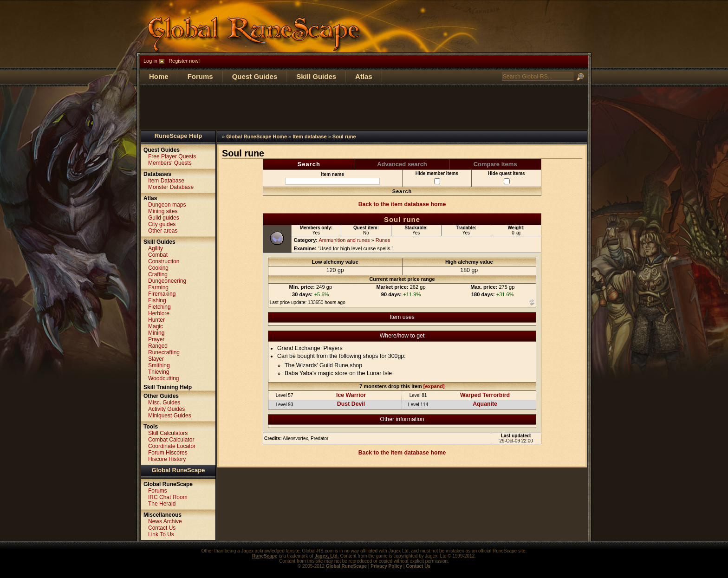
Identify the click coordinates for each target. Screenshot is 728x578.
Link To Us (161, 534)
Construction (164, 261)
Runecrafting (164, 352)
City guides (162, 224)
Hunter (156, 320)
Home (159, 76)
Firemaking (162, 294)
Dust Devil (351, 404)
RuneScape (265, 556)
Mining (156, 333)
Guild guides (164, 218)
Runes (383, 240)
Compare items (495, 164)
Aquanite (485, 404)
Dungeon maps (167, 205)
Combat (158, 255)
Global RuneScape (179, 470)
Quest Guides (255, 76)
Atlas (364, 76)
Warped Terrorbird (485, 395)
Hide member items (437, 178)
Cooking (158, 268)
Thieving (159, 372)
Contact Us (162, 528)
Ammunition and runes (344, 240)
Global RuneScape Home (257, 136)
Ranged (158, 346)
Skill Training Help (168, 387)
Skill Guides (316, 76)
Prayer (156, 339)
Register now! (184, 61)
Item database (309, 136)
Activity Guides (166, 409)
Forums (200, 76)
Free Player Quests (172, 156)
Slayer (156, 359)
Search (309, 164)
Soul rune (344, 136)
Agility (156, 248)
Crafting (158, 274)
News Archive (165, 521)
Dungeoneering (167, 281)
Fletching (159, 307)
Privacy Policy (386, 566)
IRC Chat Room (168, 497)
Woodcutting (164, 378)
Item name (332, 178)
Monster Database (171, 187)
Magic (156, 326)
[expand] (434, 386)
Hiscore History (167, 459)
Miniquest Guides (170, 416)
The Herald (162, 504)
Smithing (159, 365)
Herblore (159, 313)
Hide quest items (507, 178)
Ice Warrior (351, 395)
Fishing (157, 300)
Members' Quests (170, 163)
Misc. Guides (164, 403)
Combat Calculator (171, 440)
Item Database (166, 181)
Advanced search (402, 164)
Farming (158, 287)
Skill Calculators (168, 433)
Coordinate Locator (172, 446)
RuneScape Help (179, 136)
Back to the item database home (402, 204)
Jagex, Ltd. (326, 556)
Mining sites (163, 211)
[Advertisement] (364, 107)
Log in (150, 61)
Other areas (163, 231)
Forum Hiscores (168, 453)
